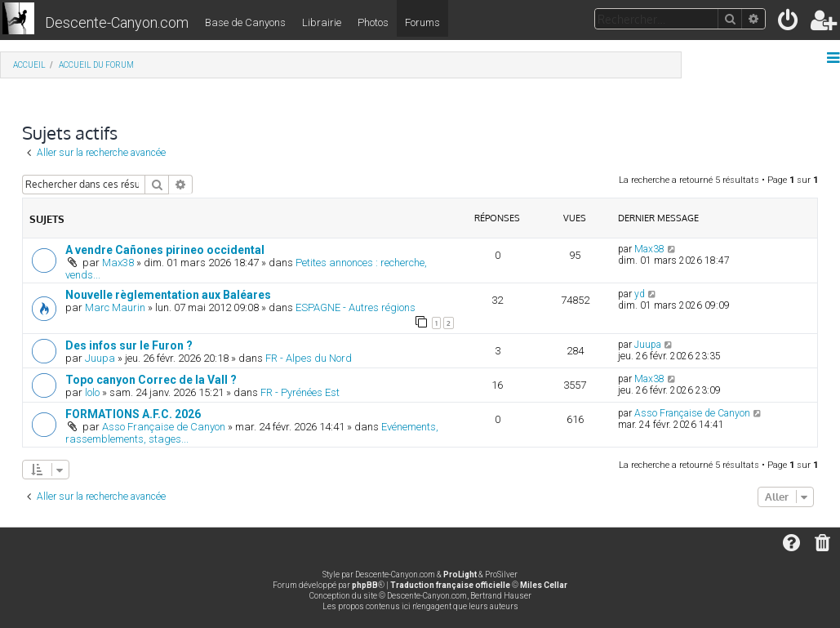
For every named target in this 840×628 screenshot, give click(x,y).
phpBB (365, 585)
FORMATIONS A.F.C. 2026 (133, 414)
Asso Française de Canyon (164, 427)
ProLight (460, 575)
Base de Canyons (245, 22)
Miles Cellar (544, 585)
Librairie (322, 22)
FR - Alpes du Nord (309, 358)
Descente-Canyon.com (117, 22)
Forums (422, 22)
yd (640, 294)
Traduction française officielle (450, 585)
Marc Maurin (115, 307)
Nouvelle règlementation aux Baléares (168, 295)
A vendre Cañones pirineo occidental (165, 250)
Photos (373, 22)
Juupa (100, 358)
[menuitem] (789, 23)
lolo (92, 392)
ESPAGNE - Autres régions (356, 307)
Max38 (118, 263)
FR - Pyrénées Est (300, 392)
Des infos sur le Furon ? (129, 345)
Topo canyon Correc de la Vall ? (151, 380)
